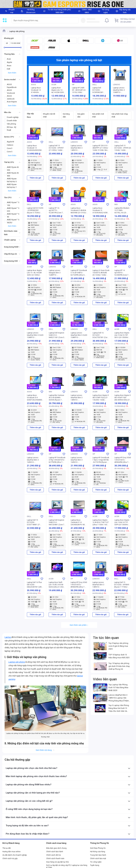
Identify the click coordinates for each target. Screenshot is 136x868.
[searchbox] (43, 20)
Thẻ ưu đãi (7, 848)
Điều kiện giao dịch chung (56, 848)
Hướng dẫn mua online (11, 852)
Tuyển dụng (95, 865)
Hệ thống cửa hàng (98, 852)
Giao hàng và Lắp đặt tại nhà (57, 862)
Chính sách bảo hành (55, 852)
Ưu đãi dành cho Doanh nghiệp (15, 855)
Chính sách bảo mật (98, 859)
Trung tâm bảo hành (98, 855)
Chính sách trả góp (10, 859)
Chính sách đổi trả (53, 855)
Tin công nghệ (96, 862)
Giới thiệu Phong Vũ (98, 848)
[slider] (4, 47)
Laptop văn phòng (17, 662)
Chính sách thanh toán (55, 859)
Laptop (8, 637)
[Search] (76, 20)
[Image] (68, 4)
